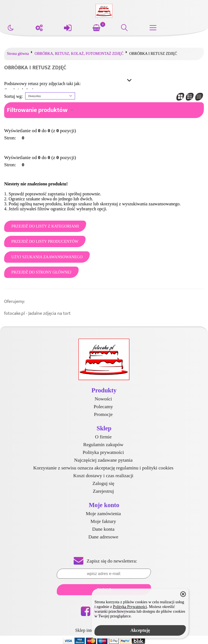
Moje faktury (103, 521)
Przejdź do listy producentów (45, 241)
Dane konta (103, 529)
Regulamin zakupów (103, 444)
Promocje (103, 414)
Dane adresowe (103, 537)
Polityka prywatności (103, 452)
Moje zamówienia (103, 513)
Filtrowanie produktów (37, 110)
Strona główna (18, 54)
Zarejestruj (103, 491)
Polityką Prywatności (130, 607)
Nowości (103, 399)
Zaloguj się (103, 483)
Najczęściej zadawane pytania (103, 460)
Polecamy (103, 407)
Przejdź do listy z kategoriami (45, 226)
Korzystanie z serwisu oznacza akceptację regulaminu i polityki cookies (103, 468)
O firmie (103, 437)
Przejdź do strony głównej (41, 272)
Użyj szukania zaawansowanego (47, 257)
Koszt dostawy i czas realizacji (103, 476)
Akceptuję (140, 630)
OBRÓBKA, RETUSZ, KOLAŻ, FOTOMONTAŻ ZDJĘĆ (79, 54)
